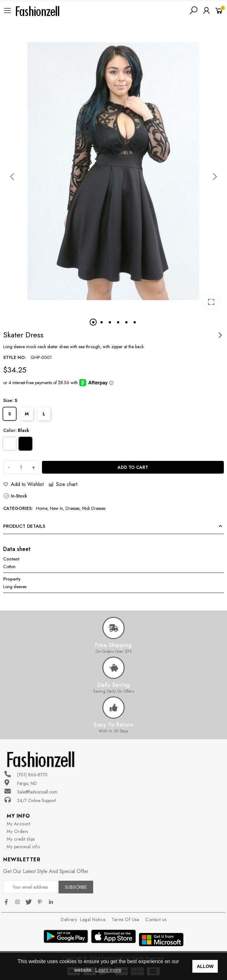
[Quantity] (21, 467)
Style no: (15, 357)
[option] (113, 171)
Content (11, 559)
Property (12, 579)
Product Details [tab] (24, 526)
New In (56, 508)
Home (42, 508)
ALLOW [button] (205, 966)
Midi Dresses (94, 508)
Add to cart (133, 467)
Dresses (72, 508)
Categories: (18, 508)
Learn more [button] (108, 970)
